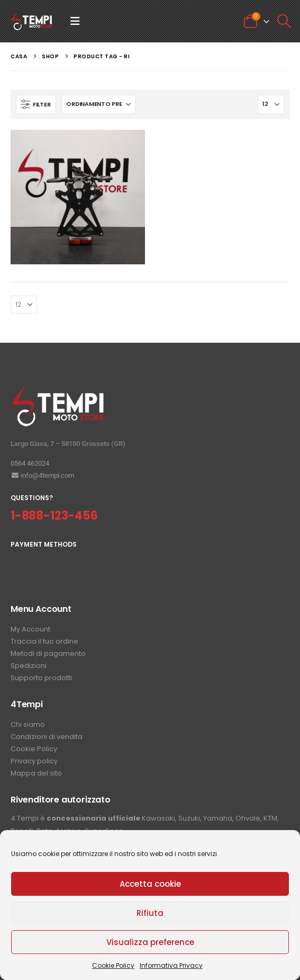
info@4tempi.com (42, 475)
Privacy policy (34, 761)
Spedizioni (29, 666)
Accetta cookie (150, 884)
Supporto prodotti (41, 678)
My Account (30, 629)
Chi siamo (28, 724)
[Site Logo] (32, 21)
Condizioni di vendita (47, 737)
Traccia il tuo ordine (44, 641)
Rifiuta (150, 913)
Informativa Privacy (171, 965)
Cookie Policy (113, 965)
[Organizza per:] (98, 104)
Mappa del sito (36, 773)
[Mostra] (271, 104)
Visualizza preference (150, 942)
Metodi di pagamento (48, 653)
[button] (75, 21)
